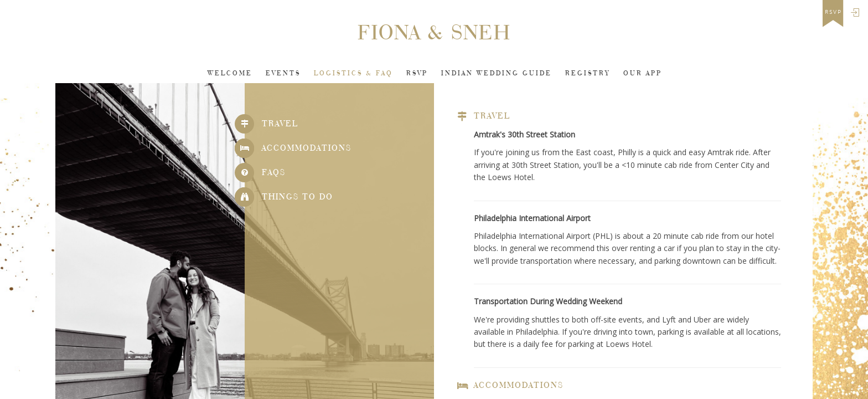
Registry (588, 73)
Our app (643, 73)
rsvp (833, 12)
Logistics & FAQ (353, 73)
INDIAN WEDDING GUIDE (497, 73)
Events (283, 73)
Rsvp (417, 73)
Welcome (230, 73)
